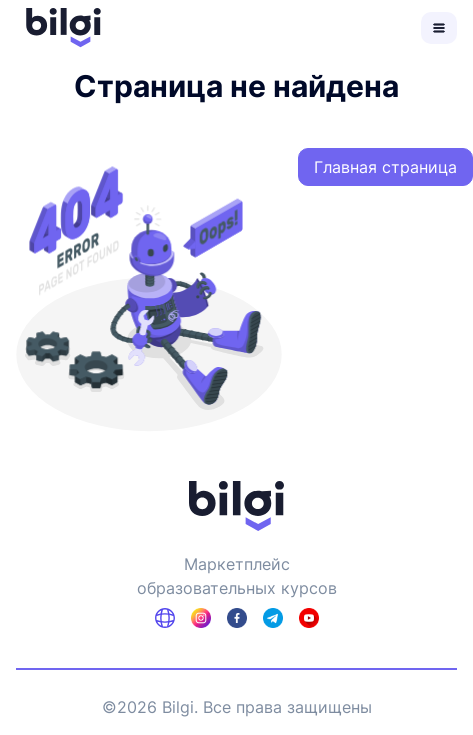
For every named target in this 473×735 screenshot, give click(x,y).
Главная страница (385, 167)
